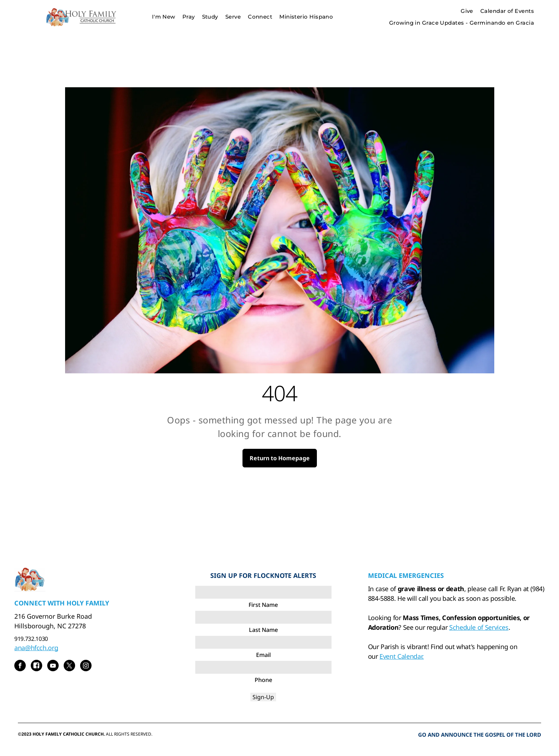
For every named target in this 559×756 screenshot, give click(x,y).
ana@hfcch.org (36, 648)
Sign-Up (263, 697)
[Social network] (36, 666)
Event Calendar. (402, 656)
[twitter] (69, 666)
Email (263, 655)
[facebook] (20, 666)
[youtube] (53, 666)
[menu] (543, 17)
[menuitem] (164, 17)
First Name (263, 605)
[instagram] (86, 666)
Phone (263, 680)
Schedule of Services (479, 627)
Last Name (263, 630)
